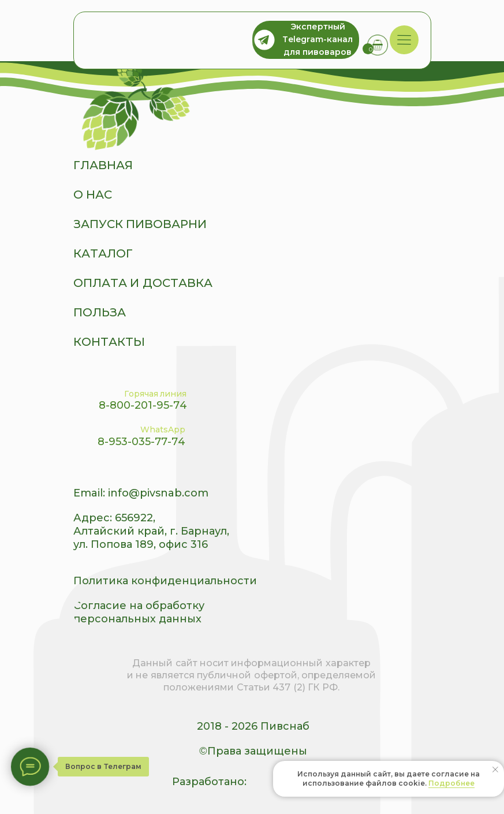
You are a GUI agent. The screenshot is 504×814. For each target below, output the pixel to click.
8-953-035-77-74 (141, 442)
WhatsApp (163, 430)
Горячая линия (156, 394)
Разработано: (209, 782)
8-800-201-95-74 (143, 405)
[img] (404, 40)
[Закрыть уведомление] (495, 770)
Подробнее (451, 783)
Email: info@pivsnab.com (141, 493)
